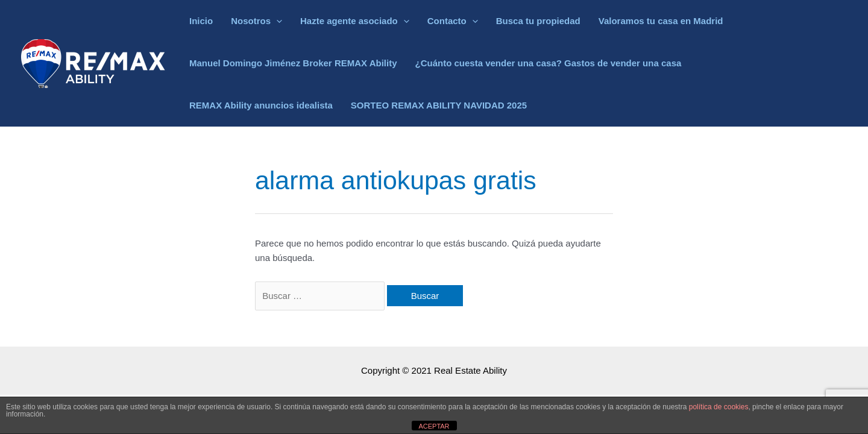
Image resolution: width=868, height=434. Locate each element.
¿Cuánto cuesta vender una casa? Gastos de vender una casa (549, 63)
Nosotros (256, 21)
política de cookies (719, 407)
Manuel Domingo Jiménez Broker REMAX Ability (293, 63)
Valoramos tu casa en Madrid (661, 21)
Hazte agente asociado (355, 21)
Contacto (453, 21)
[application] (276, 21)
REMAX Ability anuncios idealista (261, 105)
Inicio (201, 21)
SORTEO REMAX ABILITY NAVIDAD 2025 (439, 105)
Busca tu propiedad (538, 21)
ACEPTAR (434, 426)
